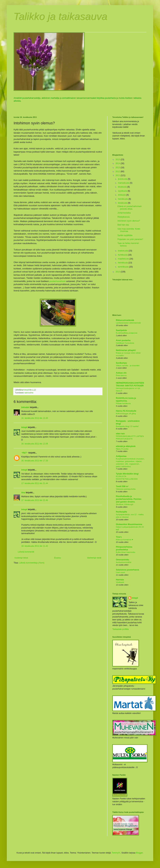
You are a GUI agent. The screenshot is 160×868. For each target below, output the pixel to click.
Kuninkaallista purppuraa (127, 333)
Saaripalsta (121, 330)
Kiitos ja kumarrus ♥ (124, 540)
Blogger (139, 853)
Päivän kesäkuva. (123, 403)
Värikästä (120, 582)
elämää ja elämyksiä (126, 446)
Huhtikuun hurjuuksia (125, 343)
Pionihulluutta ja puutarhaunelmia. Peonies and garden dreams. (129, 499)
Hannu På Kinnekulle (126, 411)
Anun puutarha (123, 340)
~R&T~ (25, 453)
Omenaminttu (122, 560)
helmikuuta (123, 263)
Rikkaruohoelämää (125, 320)
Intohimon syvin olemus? (129, 221)
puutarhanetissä (58, 281)
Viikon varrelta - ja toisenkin (128, 366)
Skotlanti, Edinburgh (125, 504)
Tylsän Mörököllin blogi (127, 474)
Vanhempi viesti (94, 558)
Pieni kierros (121, 375)
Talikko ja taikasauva (61, 16)
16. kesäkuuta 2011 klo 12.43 (35, 418)
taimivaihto (29, 393)
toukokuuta (123, 251)
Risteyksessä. (124, 217)
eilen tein (120, 434)
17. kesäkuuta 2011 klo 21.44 (35, 483)
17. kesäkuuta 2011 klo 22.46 (35, 500)
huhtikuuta (123, 255)
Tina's (119, 537)
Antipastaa (121, 456)
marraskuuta (124, 183)
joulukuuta (123, 179)
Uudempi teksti (21, 558)
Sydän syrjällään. (125, 235)
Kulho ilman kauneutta (126, 552)
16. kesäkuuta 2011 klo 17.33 (35, 461)
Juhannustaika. (124, 213)
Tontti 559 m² (122, 486)
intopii (24, 427)
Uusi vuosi (120, 572)
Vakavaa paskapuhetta (126, 489)
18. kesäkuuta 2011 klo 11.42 (35, 546)
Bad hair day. (123, 225)
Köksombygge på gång (126, 414)
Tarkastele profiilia (121, 629)
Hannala (120, 580)
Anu (23, 493)
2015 (118, 160)
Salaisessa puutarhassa (127, 570)
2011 (118, 175)
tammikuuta (123, 267)
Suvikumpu (121, 363)
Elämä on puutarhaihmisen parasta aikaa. (130, 208)
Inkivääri (25, 407)
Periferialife (121, 512)
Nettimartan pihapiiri (126, 350)
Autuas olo (121, 373)
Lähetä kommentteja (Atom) (32, 563)
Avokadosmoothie (124, 562)
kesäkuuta (123, 203)
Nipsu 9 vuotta (122, 449)
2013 (118, 168)
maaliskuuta (124, 259)
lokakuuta (123, 187)
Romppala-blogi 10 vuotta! (127, 426)
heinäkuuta (123, 199)
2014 (118, 163)
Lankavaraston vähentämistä (128, 323)
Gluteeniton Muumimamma (129, 524)
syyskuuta (123, 191)
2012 (118, 171)
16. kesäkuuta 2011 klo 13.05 (35, 444)
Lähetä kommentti (26, 552)
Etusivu (57, 558)
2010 (118, 272)
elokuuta (122, 195)
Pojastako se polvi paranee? (130, 239)
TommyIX (116, 853)
